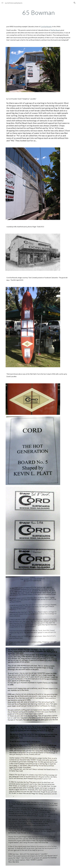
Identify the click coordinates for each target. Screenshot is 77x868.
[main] (38, 13)
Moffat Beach (55, 30)
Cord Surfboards (46, 27)
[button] (2, 3)
